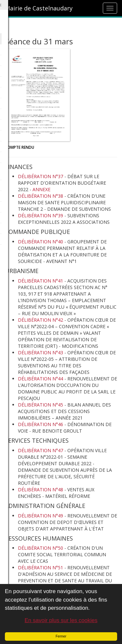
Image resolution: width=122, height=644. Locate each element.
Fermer (61, 636)
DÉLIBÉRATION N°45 (41, 405)
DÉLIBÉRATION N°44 (41, 379)
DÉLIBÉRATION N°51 (41, 567)
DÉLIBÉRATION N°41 (41, 281)
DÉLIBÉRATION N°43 (41, 353)
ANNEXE (41, 189)
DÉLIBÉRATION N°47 (41, 450)
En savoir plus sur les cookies (61, 620)
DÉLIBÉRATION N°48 (41, 490)
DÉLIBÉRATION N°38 (41, 196)
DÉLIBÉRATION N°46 (41, 424)
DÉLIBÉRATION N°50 (41, 548)
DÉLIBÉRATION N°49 (41, 516)
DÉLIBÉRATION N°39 (41, 215)
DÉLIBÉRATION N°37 (41, 176)
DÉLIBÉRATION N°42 (41, 320)
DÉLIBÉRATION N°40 (41, 242)
